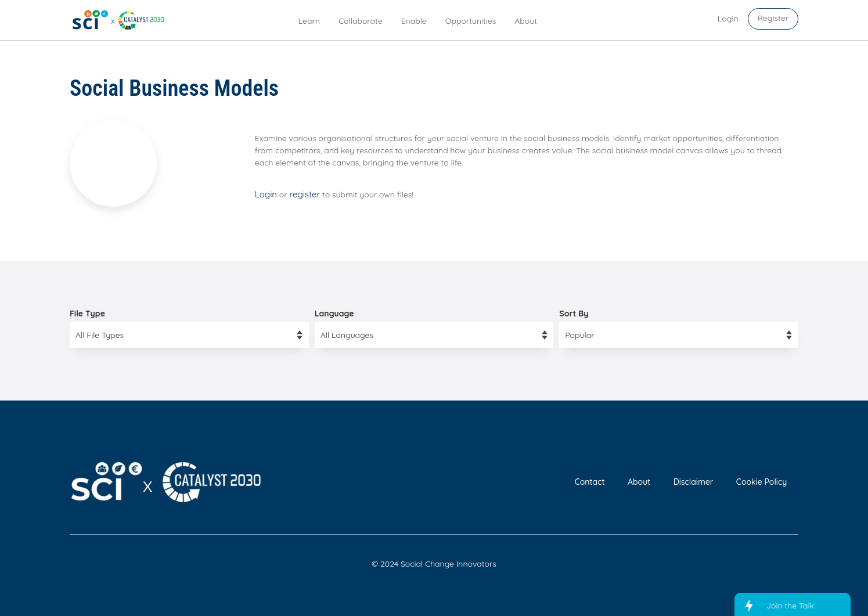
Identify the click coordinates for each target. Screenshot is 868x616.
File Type (87, 314)
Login (266, 194)
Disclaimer (694, 482)
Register (773, 18)
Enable (414, 21)
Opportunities (471, 21)
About (526, 21)
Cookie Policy (761, 482)
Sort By (574, 314)
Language (334, 314)
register (305, 194)
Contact (590, 482)
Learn (309, 21)
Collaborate (361, 21)
